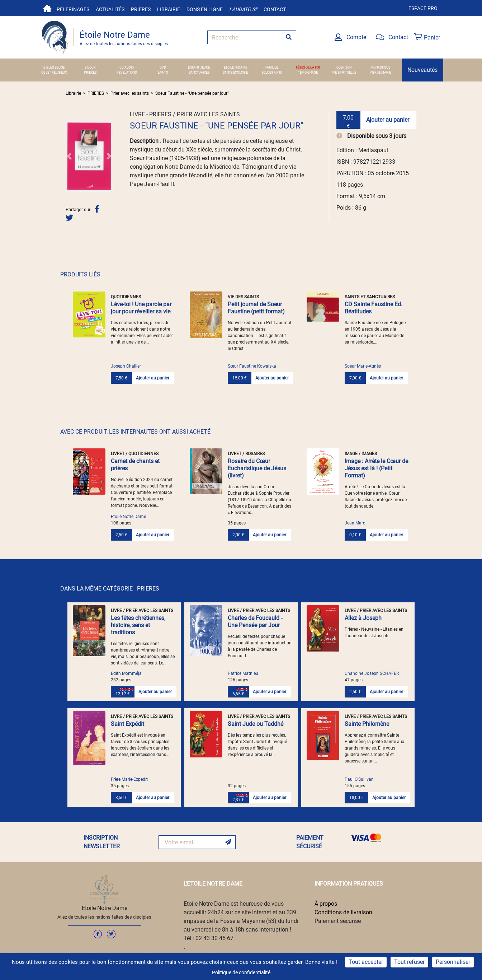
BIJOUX (90, 67)
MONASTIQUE (380, 67)
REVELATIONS (127, 72)
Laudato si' (243, 9)
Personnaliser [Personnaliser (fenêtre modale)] (453, 962)
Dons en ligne (205, 9)
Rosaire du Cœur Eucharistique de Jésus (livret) (257, 468)
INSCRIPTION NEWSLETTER (102, 842)
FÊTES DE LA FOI (308, 67)
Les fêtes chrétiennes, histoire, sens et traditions (138, 625)
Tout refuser (409, 962)
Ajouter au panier (388, 120)
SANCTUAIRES (199, 72)
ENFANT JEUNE (199, 67)
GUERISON (344, 67)
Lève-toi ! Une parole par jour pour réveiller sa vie (141, 308)
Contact (275, 9)
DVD (163, 67)
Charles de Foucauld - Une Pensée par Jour (255, 622)
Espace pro (423, 8)
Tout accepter (366, 962)
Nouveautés (422, 70)
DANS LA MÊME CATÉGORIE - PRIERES (110, 589)
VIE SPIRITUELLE (344, 72)
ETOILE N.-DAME (235, 67)
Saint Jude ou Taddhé (256, 724)
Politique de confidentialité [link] (241, 972)
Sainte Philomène (367, 724)
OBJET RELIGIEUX (54, 72)
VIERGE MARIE (380, 72)
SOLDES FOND (272, 72)
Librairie (169, 9)
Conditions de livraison (343, 912)
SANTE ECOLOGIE (235, 72)
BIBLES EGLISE (54, 67)
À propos (326, 904)
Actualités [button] (110, 9)
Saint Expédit (127, 724)
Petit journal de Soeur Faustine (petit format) (256, 308)
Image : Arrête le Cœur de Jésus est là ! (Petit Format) (376, 468)
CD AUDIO (127, 67)
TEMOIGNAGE (308, 72)
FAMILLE (272, 67)
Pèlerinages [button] (73, 9)
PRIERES (90, 72)
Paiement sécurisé (338, 921)
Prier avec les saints (130, 93)
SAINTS (163, 72)
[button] (69, 156)
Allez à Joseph (363, 618)
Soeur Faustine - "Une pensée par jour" (192, 93)
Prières (141, 9)
